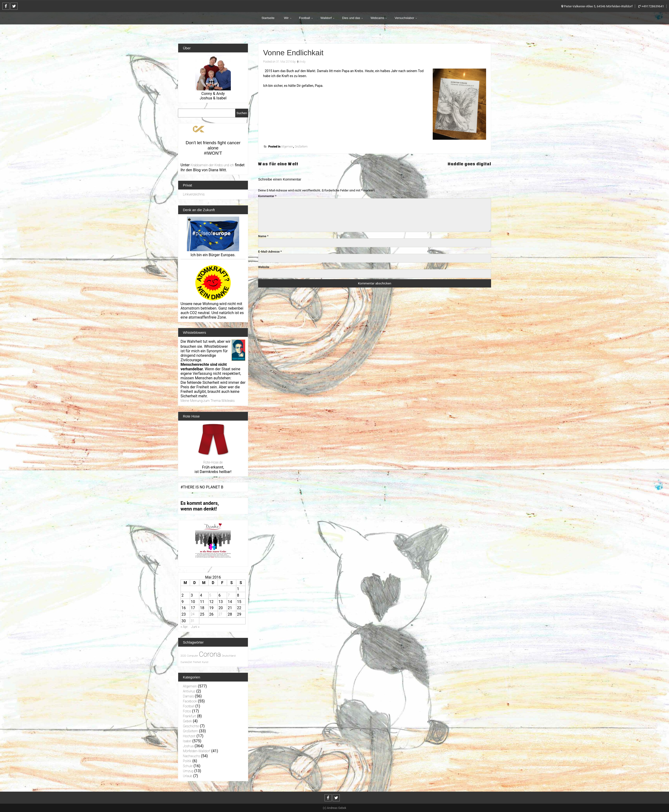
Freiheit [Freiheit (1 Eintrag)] (197, 662)
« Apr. (184, 627)
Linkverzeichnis (194, 194)
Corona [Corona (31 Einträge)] (210, 654)
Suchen (242, 113)
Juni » (195, 627)
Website (264, 267)
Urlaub (188, 776)
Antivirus (189, 691)
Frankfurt (189, 716)
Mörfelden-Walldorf (197, 751)
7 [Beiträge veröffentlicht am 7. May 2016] (229, 595)
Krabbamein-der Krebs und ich (212, 165)
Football (305, 18)
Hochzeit (189, 736)
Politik (187, 761)
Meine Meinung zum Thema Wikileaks (208, 401)
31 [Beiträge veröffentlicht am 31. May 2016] (193, 621)
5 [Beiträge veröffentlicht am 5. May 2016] (210, 595)
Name (263, 236)
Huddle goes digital (468, 164)
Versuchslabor (404, 18)
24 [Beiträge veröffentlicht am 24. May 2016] (193, 614)
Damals (188, 696)
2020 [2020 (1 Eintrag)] (183, 656)
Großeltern (301, 147)
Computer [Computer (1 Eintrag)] (192, 656)
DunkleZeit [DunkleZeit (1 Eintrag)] (186, 662)
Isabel (187, 741)
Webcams (377, 18)
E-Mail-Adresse (270, 252)
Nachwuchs (191, 756)
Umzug (188, 771)
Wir (286, 18)
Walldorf (326, 18)
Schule (188, 766)
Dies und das (351, 18)
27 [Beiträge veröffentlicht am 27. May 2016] (220, 614)
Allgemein (287, 147)
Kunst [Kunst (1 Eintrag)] (205, 662)
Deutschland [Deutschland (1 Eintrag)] (229, 656)
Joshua (188, 746)
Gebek (187, 721)
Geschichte (191, 726)
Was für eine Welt (279, 164)
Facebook (190, 701)
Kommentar (267, 196)
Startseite (268, 18)
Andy (302, 62)
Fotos (187, 711)
